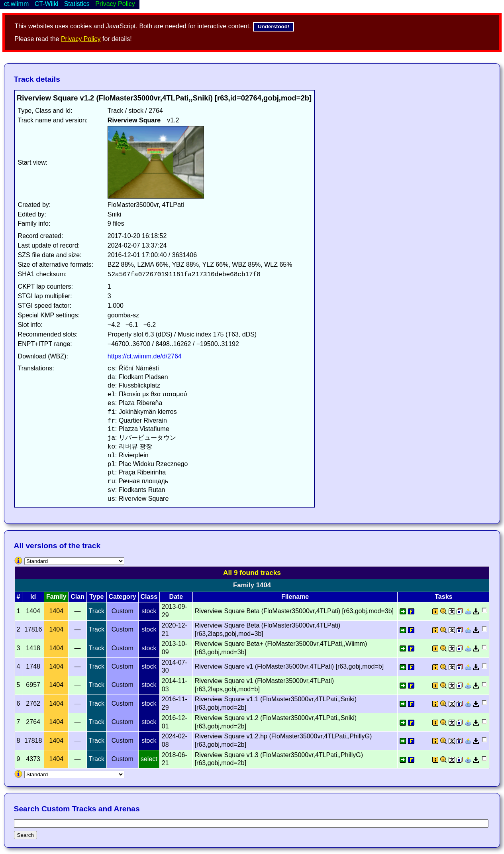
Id (33, 597)
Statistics (77, 4)
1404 (57, 611)
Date (176, 597)
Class (149, 597)
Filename (295, 597)
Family (56, 597)
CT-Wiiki (47, 4)
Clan (77, 597)
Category (123, 597)
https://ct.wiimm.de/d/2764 (145, 356)
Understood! (274, 27)
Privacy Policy (81, 39)
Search (25, 835)
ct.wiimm (16, 4)
